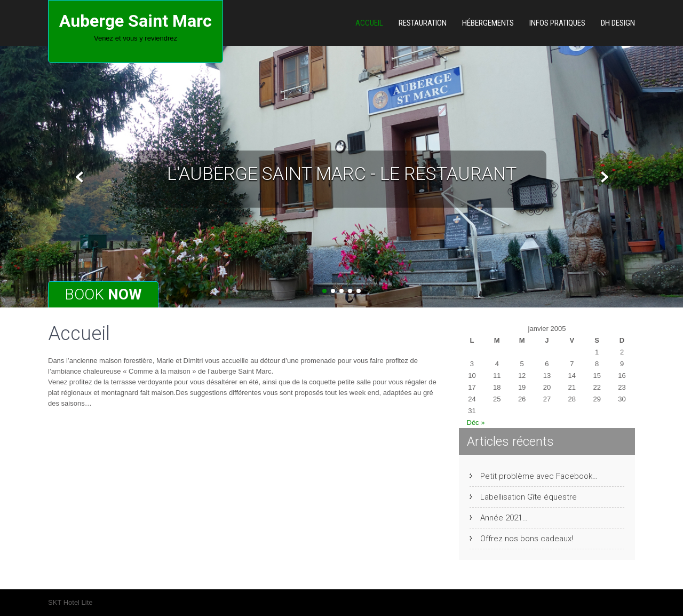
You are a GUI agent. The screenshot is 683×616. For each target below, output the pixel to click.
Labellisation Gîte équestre (529, 497)
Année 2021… (504, 518)
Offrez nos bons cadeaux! (527, 539)
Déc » (476, 422)
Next (603, 177)
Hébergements (488, 23)
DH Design (618, 23)
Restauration (423, 23)
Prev (80, 177)
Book (103, 294)
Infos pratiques (557, 23)
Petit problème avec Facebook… (539, 476)
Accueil (369, 23)
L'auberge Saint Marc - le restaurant (342, 173)
